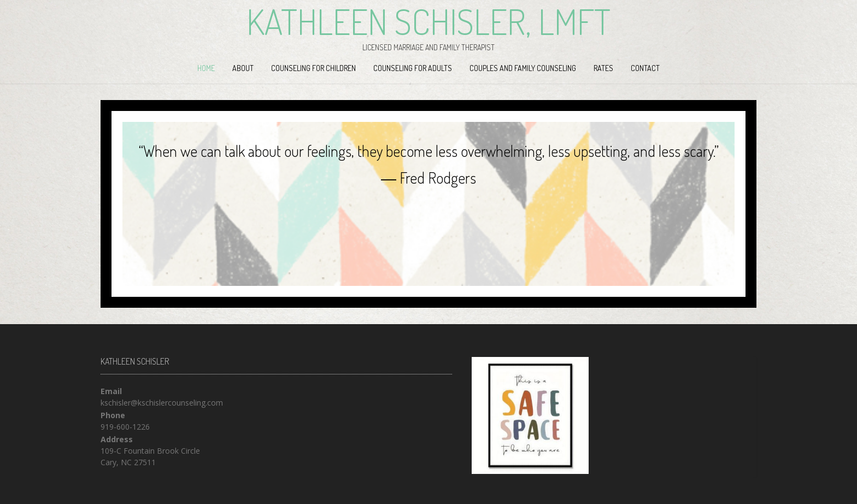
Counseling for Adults (413, 68)
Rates (603, 68)
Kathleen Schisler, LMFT (428, 21)
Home (206, 68)
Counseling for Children (313, 68)
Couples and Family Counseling (523, 68)
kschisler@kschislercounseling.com (162, 403)
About (243, 68)
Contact (645, 68)
